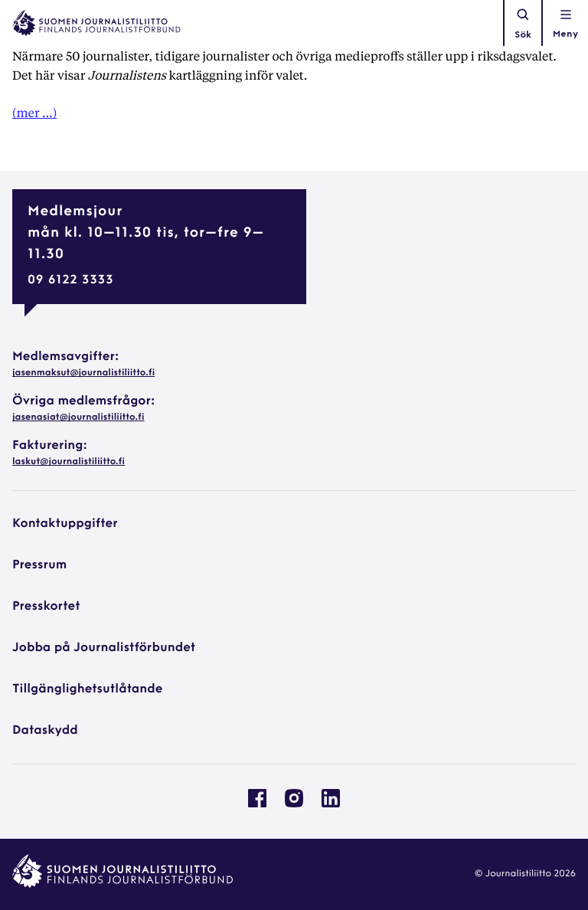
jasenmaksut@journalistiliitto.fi (83, 373)
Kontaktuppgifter (65, 524)
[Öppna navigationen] (565, 23)
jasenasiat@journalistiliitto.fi (78, 417)
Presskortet (46, 607)
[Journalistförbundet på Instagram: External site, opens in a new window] (294, 804)
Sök (523, 23)
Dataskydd (45, 731)
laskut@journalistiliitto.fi (69, 462)
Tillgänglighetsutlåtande (88, 689)
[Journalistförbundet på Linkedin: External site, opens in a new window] (331, 804)
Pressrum (39, 565)
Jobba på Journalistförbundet (104, 648)
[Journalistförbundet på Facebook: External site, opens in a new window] (257, 804)
